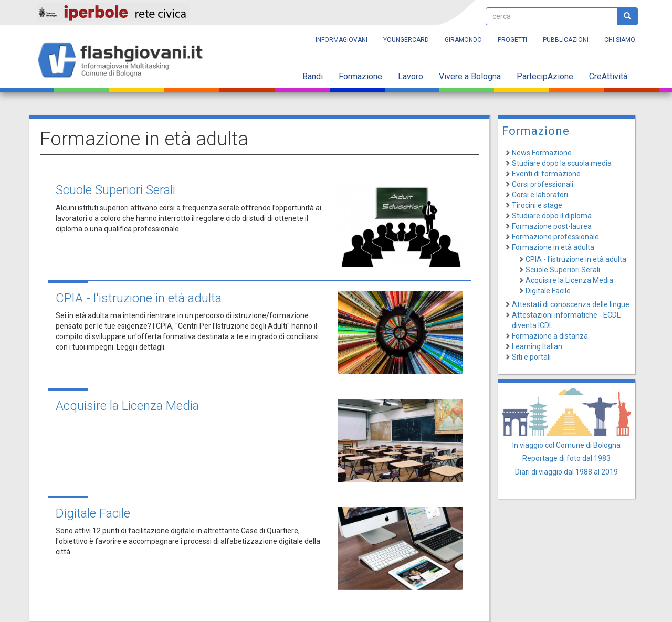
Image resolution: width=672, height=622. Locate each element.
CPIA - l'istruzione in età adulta (139, 298)
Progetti (512, 40)
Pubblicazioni (566, 40)
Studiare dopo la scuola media (562, 163)
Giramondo (463, 40)
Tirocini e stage (537, 205)
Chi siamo (620, 40)
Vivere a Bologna (470, 76)
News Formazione (542, 153)
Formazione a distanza (550, 336)
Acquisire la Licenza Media (127, 406)
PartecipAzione (545, 76)
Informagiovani (342, 40)
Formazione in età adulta (553, 247)
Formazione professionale (555, 237)
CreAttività (608, 76)
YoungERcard (406, 40)
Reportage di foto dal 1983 (566, 458)
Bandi (313, 76)
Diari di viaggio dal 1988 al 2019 (566, 472)
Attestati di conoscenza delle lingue (571, 304)
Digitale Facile (93, 513)
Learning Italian (537, 346)
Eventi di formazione (546, 174)
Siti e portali (531, 357)
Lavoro (411, 76)
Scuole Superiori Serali (115, 190)
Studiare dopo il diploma (552, 216)
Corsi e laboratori (540, 195)
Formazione (360, 76)
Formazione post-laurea (552, 226)
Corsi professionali (543, 184)
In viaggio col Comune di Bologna (566, 445)
